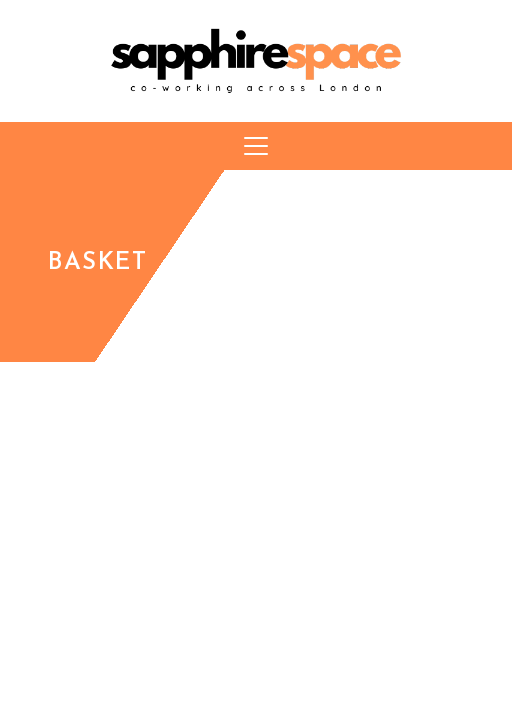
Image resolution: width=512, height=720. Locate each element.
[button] (256, 146)
